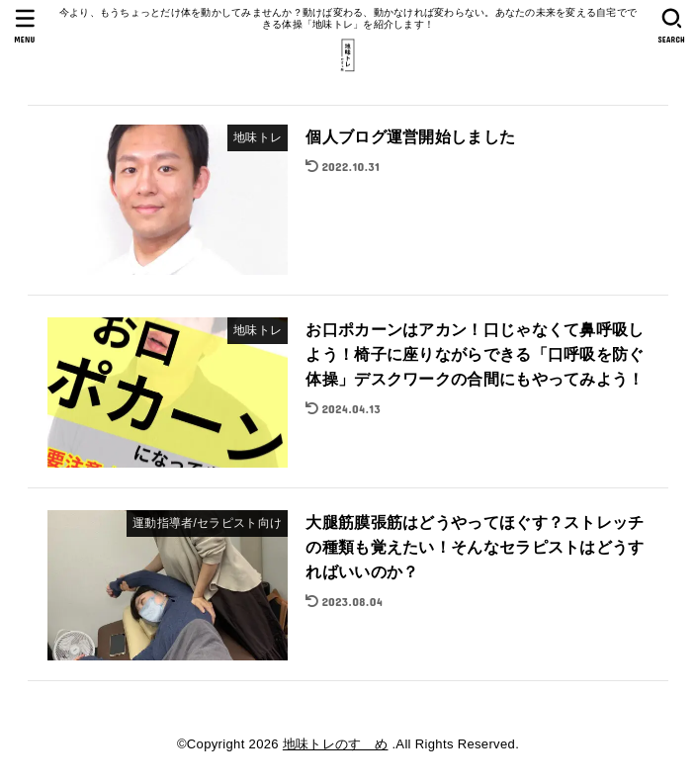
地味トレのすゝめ (336, 744)
